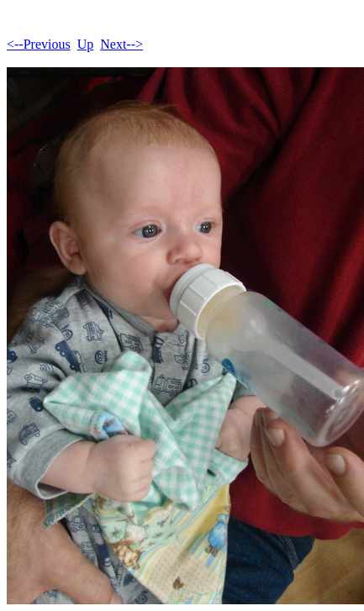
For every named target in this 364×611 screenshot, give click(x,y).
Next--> (121, 44)
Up (86, 44)
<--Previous (39, 44)
